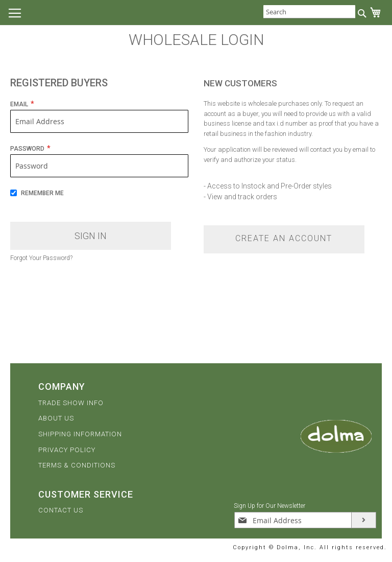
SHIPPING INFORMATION (80, 434)
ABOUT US (56, 418)
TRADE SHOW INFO (71, 403)
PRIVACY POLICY (67, 450)
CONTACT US (61, 510)
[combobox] (309, 12)
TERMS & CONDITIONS (77, 465)
